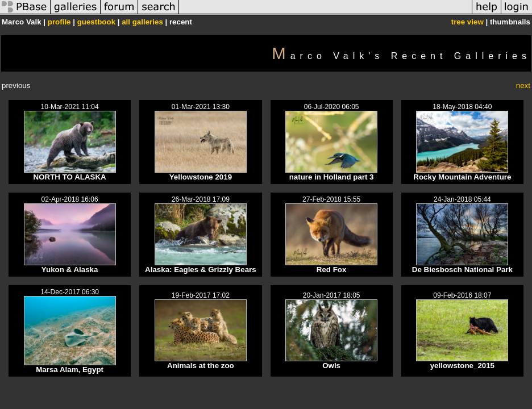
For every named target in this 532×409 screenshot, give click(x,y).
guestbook (96, 22)
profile (59, 22)
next (523, 85)
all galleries (142, 22)
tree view (467, 22)
